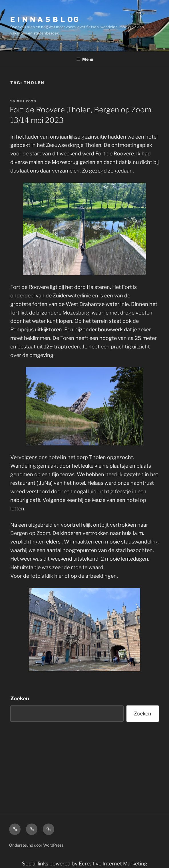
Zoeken (20, 698)
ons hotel (50, 457)
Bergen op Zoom (30, 533)
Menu (85, 59)
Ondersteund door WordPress (36, 845)
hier (59, 576)
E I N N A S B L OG (45, 20)
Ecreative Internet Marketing (113, 864)
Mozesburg (76, 313)
